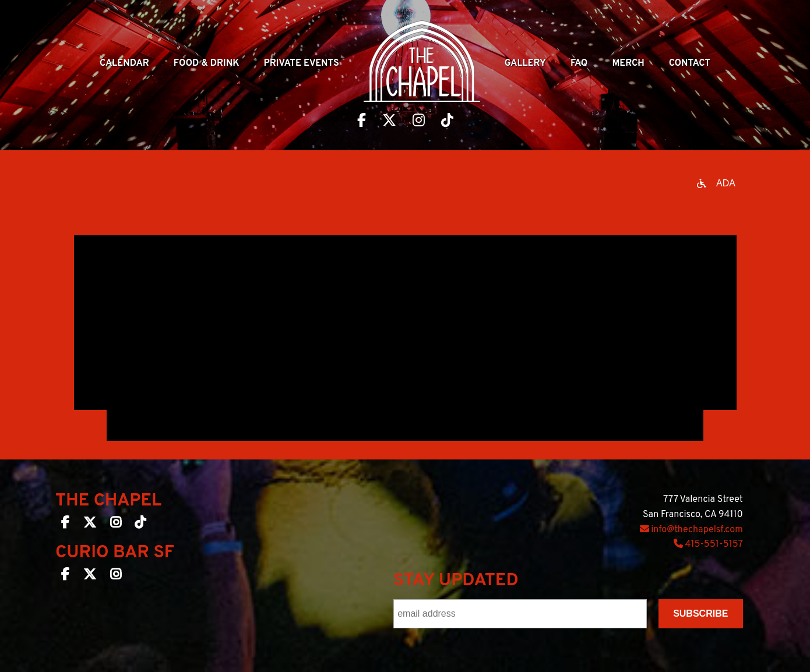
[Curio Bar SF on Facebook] (65, 576)
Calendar (124, 63)
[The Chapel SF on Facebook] (65, 525)
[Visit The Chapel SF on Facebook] (362, 122)
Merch (628, 63)
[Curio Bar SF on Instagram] (116, 576)
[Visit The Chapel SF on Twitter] (389, 122)
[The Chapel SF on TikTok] (140, 525)
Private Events (302, 63)
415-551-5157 (708, 544)
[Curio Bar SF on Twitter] (90, 576)
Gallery (525, 63)
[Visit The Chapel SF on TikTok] (447, 122)
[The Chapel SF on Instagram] (116, 525)
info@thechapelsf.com (691, 530)
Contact (690, 63)
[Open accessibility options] (716, 183)
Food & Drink (207, 63)
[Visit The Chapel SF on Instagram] (419, 122)
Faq (579, 63)
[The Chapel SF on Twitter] (90, 525)
